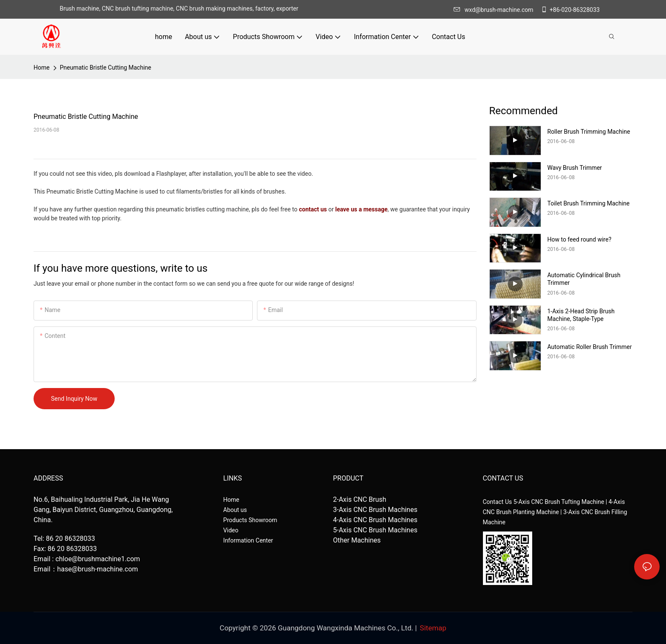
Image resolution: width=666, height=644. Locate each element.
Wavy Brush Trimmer (575, 168)
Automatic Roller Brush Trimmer (590, 347)
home (42, 67)
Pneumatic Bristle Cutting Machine (106, 67)
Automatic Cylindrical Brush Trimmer (584, 279)
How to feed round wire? (580, 239)
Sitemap (433, 628)
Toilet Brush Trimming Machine (589, 203)
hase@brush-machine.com (98, 569)
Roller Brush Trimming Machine (589, 132)
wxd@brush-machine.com (496, 10)
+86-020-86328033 (570, 10)
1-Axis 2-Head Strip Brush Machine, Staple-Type (581, 315)
